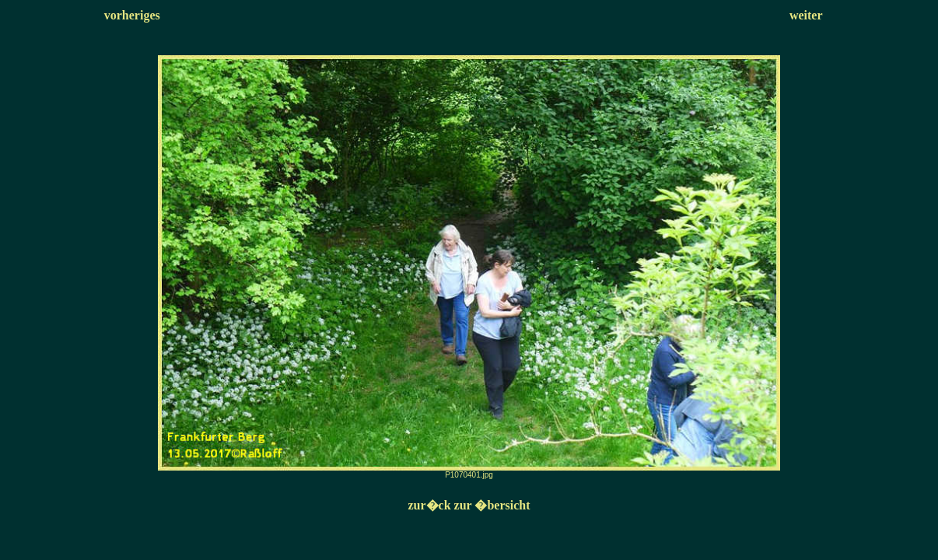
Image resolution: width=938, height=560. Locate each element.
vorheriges (132, 15)
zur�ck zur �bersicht (469, 505)
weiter (806, 15)
